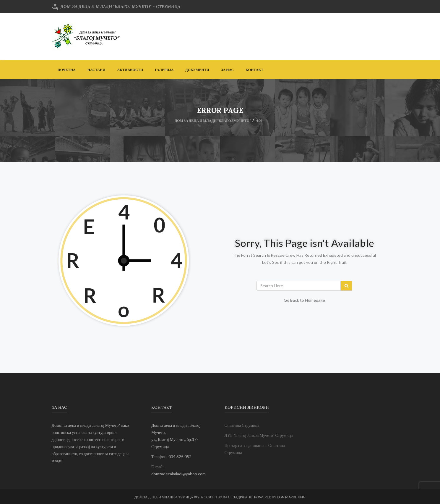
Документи (197, 70)
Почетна (67, 70)
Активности (130, 70)
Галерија (164, 70)
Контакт (254, 70)
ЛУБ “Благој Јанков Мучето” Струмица (259, 435)
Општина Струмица (242, 425)
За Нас (227, 70)
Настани (96, 70)
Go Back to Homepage (304, 300)
